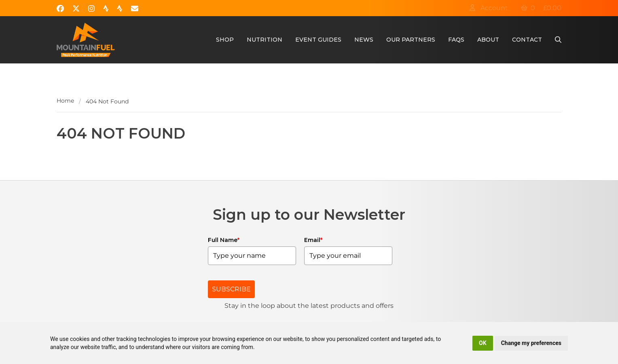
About (488, 40)
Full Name (224, 240)
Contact (527, 40)
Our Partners (411, 40)
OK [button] (483, 343)
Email (313, 240)
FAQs (456, 40)
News (364, 40)
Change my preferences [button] (531, 343)
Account (489, 8)
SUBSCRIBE (231, 289)
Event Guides (318, 40)
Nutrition (265, 40)
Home (65, 101)
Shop (225, 40)
